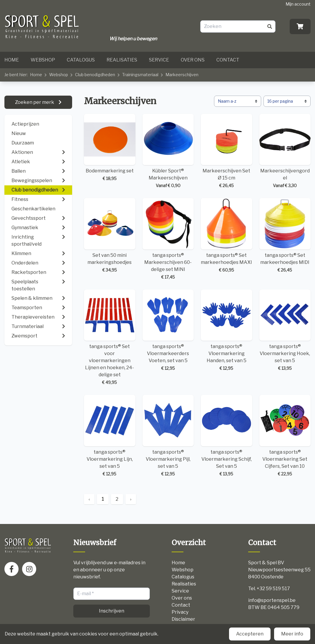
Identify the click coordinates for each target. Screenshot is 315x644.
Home (12, 60)
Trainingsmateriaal (140, 75)
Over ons (193, 60)
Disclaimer (183, 619)
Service (159, 60)
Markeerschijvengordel (285, 151)
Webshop (43, 60)
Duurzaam (23, 143)
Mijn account (298, 4)
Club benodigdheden (95, 75)
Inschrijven (112, 611)
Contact (228, 60)
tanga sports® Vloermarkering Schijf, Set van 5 (227, 436)
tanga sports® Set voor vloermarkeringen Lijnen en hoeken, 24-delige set (110, 338)
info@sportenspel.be (272, 600)
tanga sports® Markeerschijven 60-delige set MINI (168, 239)
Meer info (292, 634)
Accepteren (250, 634)
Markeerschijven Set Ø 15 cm (227, 151)
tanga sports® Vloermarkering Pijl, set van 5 (168, 436)
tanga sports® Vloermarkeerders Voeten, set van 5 (168, 331)
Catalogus (81, 60)
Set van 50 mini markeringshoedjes (110, 236)
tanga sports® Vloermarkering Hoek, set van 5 (285, 331)
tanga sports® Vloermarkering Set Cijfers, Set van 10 (285, 436)
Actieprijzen (25, 124)
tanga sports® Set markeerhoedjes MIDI (285, 236)
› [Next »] (131, 499)
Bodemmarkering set (110, 148)
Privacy (180, 612)
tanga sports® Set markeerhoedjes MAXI (227, 236)
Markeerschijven (182, 75)
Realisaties (122, 60)
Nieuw (19, 133)
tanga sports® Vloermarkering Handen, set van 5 (227, 331)
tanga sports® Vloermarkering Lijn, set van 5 (110, 436)
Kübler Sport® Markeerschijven (168, 151)
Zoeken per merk (35, 102)
